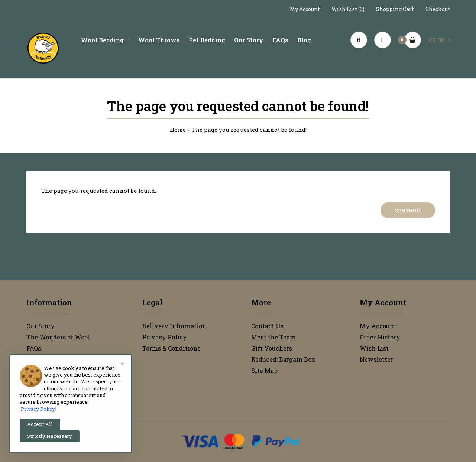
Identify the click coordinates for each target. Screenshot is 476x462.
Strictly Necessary (50, 436)
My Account (305, 9)
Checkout (438, 9)
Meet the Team (273, 337)
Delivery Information (174, 326)
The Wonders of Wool (58, 337)
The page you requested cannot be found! (248, 130)
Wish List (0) (348, 9)
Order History (380, 337)
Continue (408, 211)
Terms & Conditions (171, 348)
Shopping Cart (395, 9)
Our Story (41, 326)
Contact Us (267, 326)
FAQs (34, 348)
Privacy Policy (165, 337)
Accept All (40, 424)
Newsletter (376, 359)
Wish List (374, 348)
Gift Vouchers (272, 348)
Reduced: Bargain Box (283, 359)
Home (178, 130)
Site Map (264, 370)
